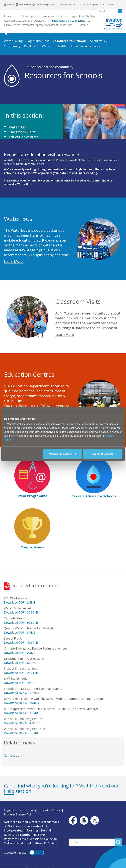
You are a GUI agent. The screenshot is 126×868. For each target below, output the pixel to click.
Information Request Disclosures (72, 5)
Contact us (12, 755)
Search (118, 842)
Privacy (32, 810)
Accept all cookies (103, 454)
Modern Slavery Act (18, 814)
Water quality (93, 5)
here (42, 164)
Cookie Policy (51, 810)
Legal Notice (13, 810)
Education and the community (49, 67)
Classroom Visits (22, 132)
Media (54, 5)
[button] (36, 852)
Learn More (13, 262)
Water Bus (17, 127)
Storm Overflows (107, 5)
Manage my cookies (63, 454)
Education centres (24, 137)
